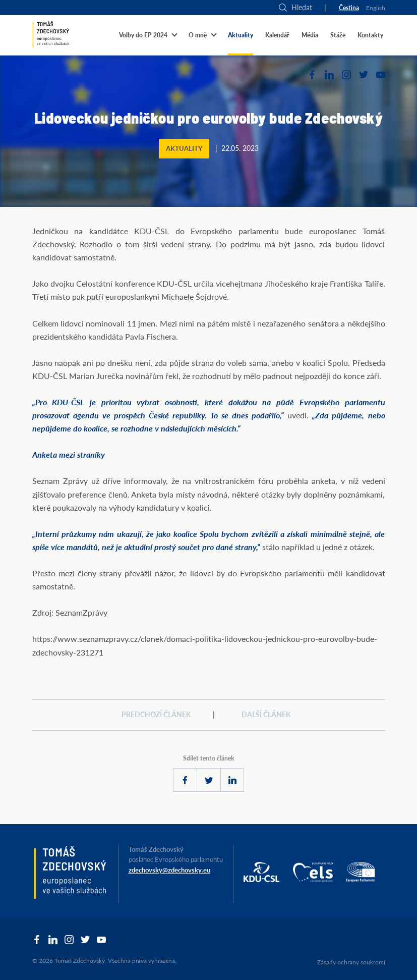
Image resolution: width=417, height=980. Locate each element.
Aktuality (241, 35)
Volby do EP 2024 (143, 35)
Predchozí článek (156, 714)
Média (310, 35)
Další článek (266, 714)
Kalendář (277, 35)
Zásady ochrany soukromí (351, 962)
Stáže (338, 35)
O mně (198, 35)
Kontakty (370, 35)
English (376, 8)
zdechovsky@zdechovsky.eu (169, 870)
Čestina (349, 8)
